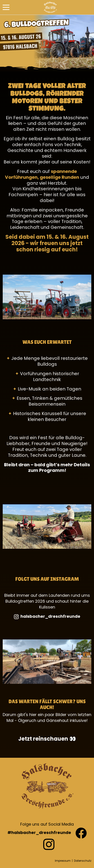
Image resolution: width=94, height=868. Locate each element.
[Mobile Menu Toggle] (6, 7)
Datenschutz (83, 861)
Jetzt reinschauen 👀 (47, 739)
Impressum (63, 861)
